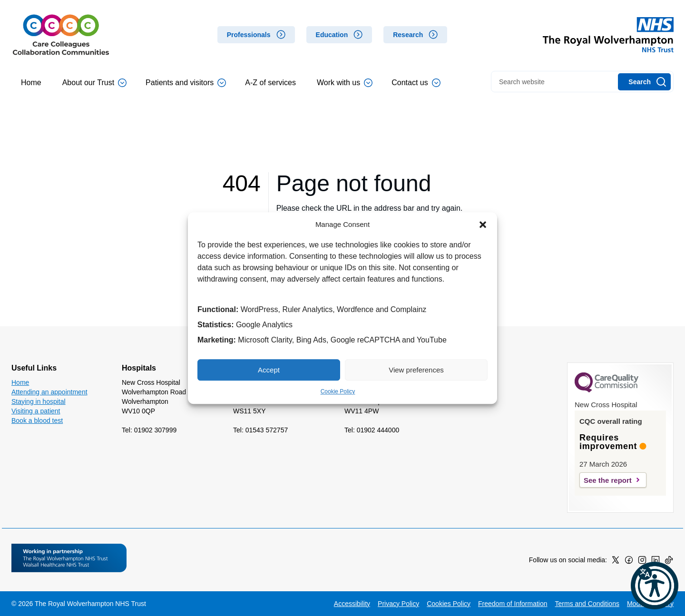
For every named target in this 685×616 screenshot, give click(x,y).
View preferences (416, 370)
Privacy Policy (398, 604)
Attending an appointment (49, 392)
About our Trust (94, 83)
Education (332, 35)
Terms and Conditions (587, 604)
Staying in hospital (39, 401)
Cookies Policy (449, 604)
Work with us (345, 83)
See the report (608, 480)
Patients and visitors (186, 83)
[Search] (644, 82)
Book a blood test (37, 420)
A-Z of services (270, 83)
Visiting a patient (36, 411)
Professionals (249, 35)
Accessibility (352, 604)
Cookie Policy (338, 391)
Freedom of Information (513, 604)
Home (31, 83)
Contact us (416, 83)
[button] (483, 225)
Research (408, 35)
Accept (269, 370)
